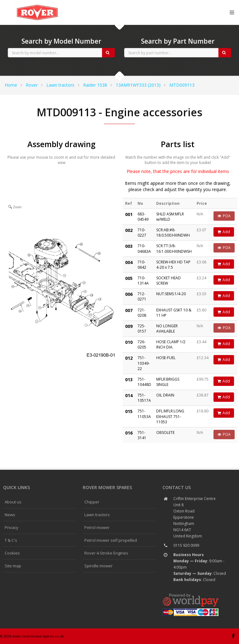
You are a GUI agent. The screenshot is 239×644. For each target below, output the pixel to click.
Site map (13, 566)
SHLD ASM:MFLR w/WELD (170, 217)
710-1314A (143, 281)
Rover (32, 85)
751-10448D (144, 382)
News (10, 515)
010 (129, 342)
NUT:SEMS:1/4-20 (171, 294)
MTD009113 (182, 85)
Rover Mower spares (107, 487)
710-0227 (142, 233)
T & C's (11, 540)
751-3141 (142, 435)
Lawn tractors (60, 85)
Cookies (12, 553)
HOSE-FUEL (166, 358)
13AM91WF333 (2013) (138, 85)
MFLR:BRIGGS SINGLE (168, 382)
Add (224, 232)
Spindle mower (98, 566)
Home (11, 85)
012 (129, 358)
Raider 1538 (95, 85)
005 (129, 278)
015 (129, 411)
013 (129, 380)
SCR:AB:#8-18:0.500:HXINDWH (173, 233)
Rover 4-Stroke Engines (106, 553)
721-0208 (142, 313)
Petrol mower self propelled (111, 540)
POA (224, 216)
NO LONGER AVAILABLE (167, 329)
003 (129, 246)
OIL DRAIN (165, 395)
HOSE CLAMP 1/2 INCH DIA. (171, 344)
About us (13, 502)
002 (129, 230)
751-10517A (144, 398)
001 (129, 214)
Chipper (92, 502)
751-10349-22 (144, 363)
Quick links (16, 487)
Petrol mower (97, 527)
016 (129, 433)
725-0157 (142, 329)
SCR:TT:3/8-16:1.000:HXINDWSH (174, 248)
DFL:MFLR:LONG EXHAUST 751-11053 (170, 416)
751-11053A (144, 414)
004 (129, 262)
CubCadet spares (37, 5)
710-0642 (142, 265)
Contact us (177, 487)
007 (129, 310)
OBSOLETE (165, 433)
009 (129, 326)
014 (129, 395)
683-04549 (143, 217)
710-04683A (144, 248)
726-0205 (142, 344)
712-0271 (142, 296)
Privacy (12, 527)
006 (129, 294)
